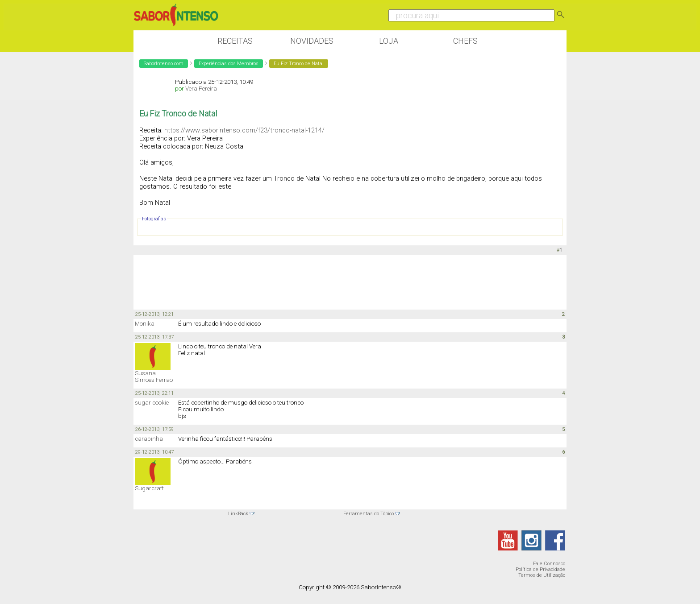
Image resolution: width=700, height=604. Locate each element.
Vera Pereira (201, 89)
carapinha (149, 439)
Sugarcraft (149, 488)
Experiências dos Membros (229, 64)
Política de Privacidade (540, 569)
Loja (389, 41)
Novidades (312, 41)
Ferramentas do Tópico (369, 514)
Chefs (465, 41)
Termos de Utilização (542, 575)
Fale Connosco (549, 564)
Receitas (235, 41)
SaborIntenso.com (164, 64)
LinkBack (238, 514)
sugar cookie (152, 403)
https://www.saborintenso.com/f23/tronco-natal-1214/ (244, 130)
